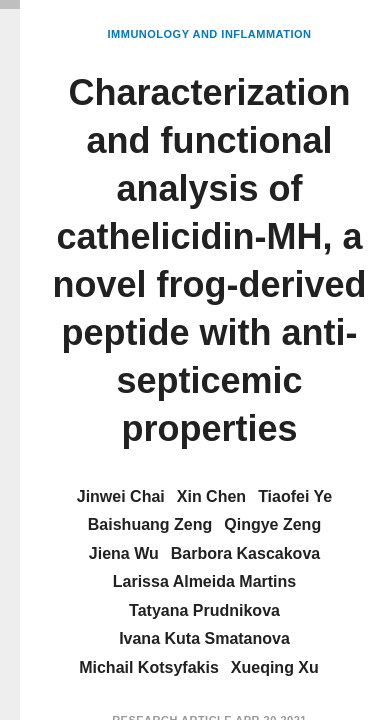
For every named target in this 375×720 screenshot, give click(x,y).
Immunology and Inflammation (210, 34)
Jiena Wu (124, 553)
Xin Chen (211, 496)
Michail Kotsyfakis (149, 667)
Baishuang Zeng (150, 524)
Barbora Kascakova (245, 553)
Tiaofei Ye (295, 496)
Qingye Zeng (272, 524)
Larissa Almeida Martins (204, 581)
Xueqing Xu (275, 667)
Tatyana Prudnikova (204, 610)
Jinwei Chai (121, 496)
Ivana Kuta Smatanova (204, 638)
